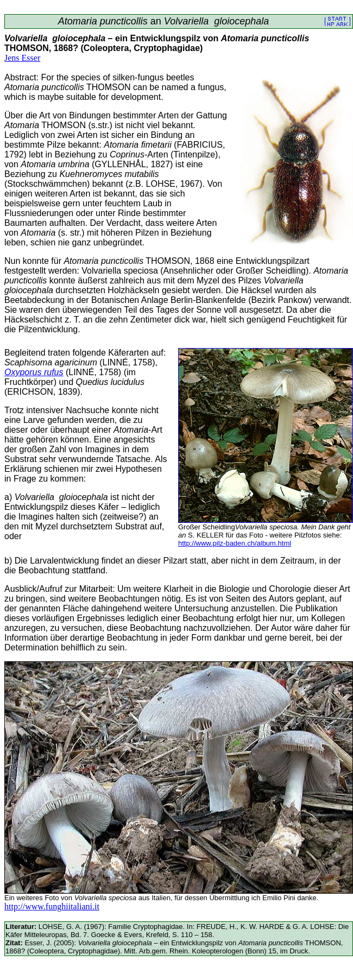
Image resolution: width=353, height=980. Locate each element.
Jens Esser (22, 58)
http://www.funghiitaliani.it (52, 906)
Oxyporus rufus (34, 372)
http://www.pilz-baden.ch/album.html (235, 543)
